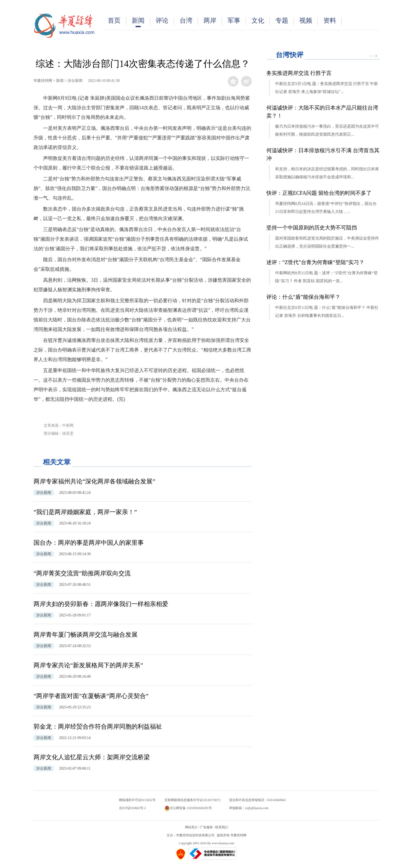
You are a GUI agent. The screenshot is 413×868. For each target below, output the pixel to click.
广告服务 (206, 827)
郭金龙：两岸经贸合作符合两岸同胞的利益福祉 (98, 727)
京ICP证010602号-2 (132, 808)
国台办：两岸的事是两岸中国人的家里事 (89, 543)
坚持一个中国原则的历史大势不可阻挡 (312, 228)
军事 (237, 21)
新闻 (141, 22)
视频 (309, 21)
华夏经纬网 (43, 81)
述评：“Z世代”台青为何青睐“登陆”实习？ (315, 262)
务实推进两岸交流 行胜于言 (299, 73)
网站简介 (191, 827)
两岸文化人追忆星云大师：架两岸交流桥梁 (92, 757)
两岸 (213, 21)
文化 (261, 21)
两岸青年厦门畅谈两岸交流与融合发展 (86, 635)
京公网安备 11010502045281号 (188, 808)
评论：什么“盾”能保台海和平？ (303, 297)
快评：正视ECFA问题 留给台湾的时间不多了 (319, 193)
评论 (165, 21)
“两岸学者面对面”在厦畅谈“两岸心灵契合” (91, 696)
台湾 (189, 21)
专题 (285, 21)
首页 (117, 21)
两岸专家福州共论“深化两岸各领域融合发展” (94, 481)
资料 (333, 21)
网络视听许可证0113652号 (137, 800)
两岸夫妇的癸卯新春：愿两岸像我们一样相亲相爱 (101, 604)
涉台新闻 (75, 81)
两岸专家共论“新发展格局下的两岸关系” (88, 665)
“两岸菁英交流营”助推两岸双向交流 (82, 573)
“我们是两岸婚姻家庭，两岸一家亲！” (85, 512)
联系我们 (222, 827)
